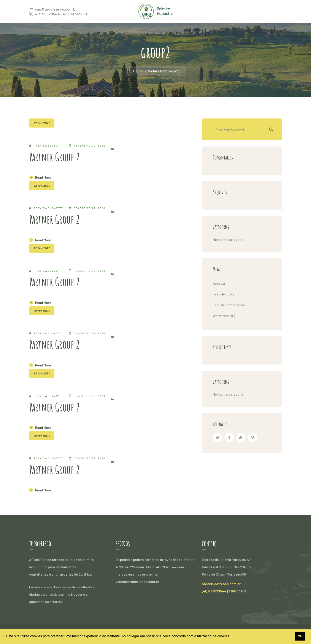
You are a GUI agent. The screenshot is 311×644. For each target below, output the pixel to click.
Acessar (219, 283)
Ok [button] (300, 636)
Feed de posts (224, 294)
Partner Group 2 (54, 157)
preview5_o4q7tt (48, 145)
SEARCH (271, 129)
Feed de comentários (229, 305)
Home (138, 71)
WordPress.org (224, 316)
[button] (232, 637)
